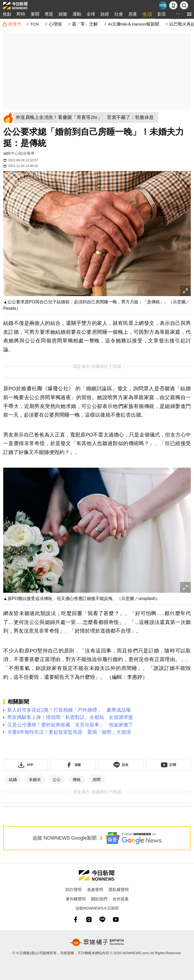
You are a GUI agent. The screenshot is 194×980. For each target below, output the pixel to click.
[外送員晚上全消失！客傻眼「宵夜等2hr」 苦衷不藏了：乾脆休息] (87, 118)
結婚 (13, 780)
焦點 (7, 14)
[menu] (189, 14)
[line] (102, 919)
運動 (77, 14)
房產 (133, 14)
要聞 (35, 14)
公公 (57, 780)
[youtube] (116, 919)
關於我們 (99, 899)
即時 (21, 14)
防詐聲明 (74, 890)
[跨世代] (12, 24)
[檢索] (184, 5)
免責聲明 (95, 890)
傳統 (77, 780)
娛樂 (63, 14)
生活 (147, 14)
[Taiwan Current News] (163, 5)
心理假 (55, 24)
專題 (49, 14)
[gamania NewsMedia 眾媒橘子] (97, 942)
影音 (162, 14)
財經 (105, 14)
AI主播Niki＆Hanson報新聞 (134, 24)
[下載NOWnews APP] (173, 5)
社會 (119, 14)
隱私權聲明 (119, 890)
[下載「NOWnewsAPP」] (26, 765)
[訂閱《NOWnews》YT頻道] (168, 765)
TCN (34, 24)
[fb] (76, 919)
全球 (91, 14)
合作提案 (121, 899)
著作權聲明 (76, 899)
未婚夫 (35, 780)
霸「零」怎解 (85, 24)
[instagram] (89, 919)
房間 (96, 780)
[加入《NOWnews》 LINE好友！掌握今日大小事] (121, 765)
